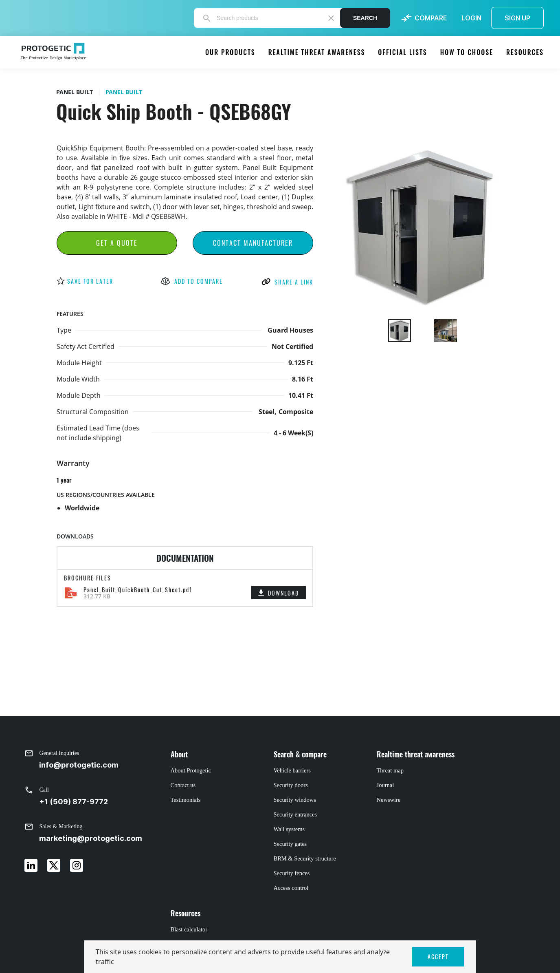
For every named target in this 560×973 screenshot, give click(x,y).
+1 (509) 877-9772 (74, 802)
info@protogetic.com (79, 765)
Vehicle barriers (292, 770)
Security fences (292, 873)
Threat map (390, 770)
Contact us (183, 785)
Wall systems (289, 829)
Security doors (291, 785)
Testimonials (186, 800)
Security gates (290, 844)
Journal (385, 785)
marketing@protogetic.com (91, 838)
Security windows (295, 800)
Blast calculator (189, 929)
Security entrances (295, 814)
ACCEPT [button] (438, 956)
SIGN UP (517, 18)
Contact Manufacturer (253, 243)
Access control (291, 888)
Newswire (389, 800)
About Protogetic (191, 770)
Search (365, 18)
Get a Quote (117, 243)
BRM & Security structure (305, 858)
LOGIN (471, 18)
